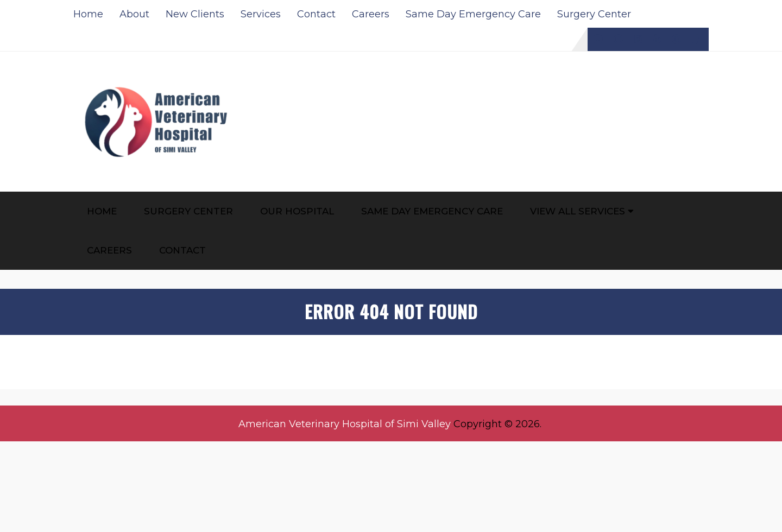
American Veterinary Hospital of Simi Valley (345, 424)
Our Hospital (297, 211)
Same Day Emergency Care (473, 14)
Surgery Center (594, 14)
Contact (316, 14)
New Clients (195, 14)
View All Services (578, 211)
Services (261, 14)
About (134, 14)
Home (88, 14)
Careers (371, 14)
